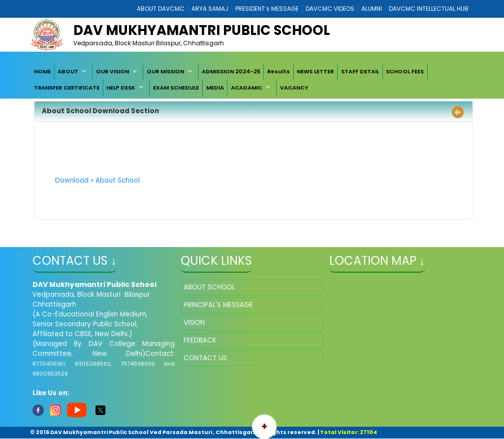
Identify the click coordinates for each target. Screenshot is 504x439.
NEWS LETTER (315, 71)
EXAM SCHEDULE (176, 88)
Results (279, 71)
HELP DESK (121, 88)
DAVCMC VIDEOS (330, 9)
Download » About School (97, 180)
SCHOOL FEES (405, 71)
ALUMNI (372, 9)
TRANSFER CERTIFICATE (67, 88)
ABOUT (68, 71)
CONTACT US (205, 358)
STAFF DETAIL (360, 71)
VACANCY (294, 88)
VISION (194, 323)
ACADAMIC (247, 88)
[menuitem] (42, 72)
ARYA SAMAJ (210, 9)
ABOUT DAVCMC (161, 9)
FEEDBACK (200, 340)
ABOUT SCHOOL (209, 287)
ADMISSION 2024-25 (231, 71)
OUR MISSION (165, 71)
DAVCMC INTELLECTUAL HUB (429, 9)
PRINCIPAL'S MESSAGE (218, 305)
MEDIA (215, 88)
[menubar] (252, 80)
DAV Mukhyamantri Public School (202, 30)
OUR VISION (112, 71)
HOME (42, 71)
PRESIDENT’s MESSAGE (267, 9)
